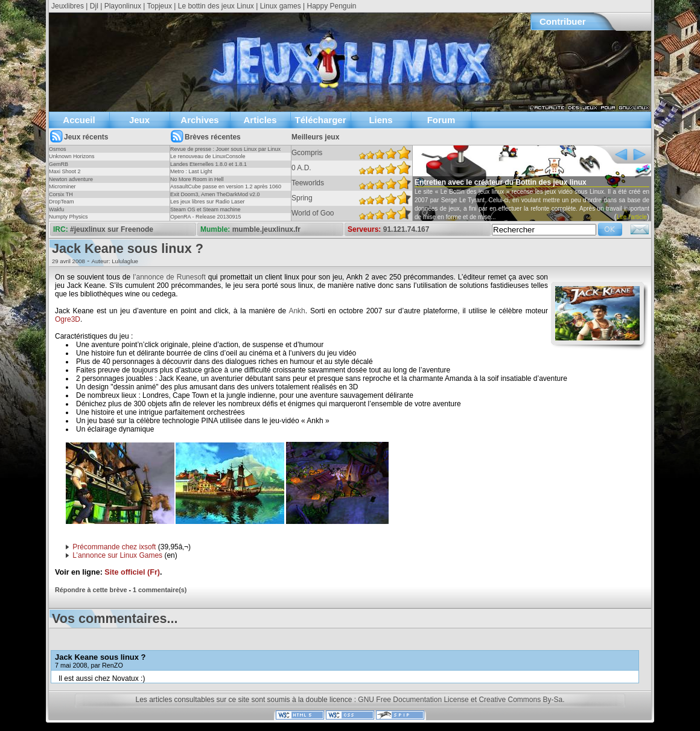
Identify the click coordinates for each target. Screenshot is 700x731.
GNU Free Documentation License (413, 700)
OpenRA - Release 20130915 (206, 217)
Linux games (281, 6)
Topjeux (160, 6)
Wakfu (56, 209)
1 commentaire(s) (160, 590)
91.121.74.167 (406, 229)
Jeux (139, 120)
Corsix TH (61, 194)
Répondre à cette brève (91, 590)
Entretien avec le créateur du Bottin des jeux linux (501, 182)
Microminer (62, 187)
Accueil (79, 120)
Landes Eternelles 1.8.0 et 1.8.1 (208, 164)
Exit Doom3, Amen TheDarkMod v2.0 (215, 194)
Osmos (58, 149)
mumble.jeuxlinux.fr (266, 229)
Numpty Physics (68, 217)
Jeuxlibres (68, 6)
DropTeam (62, 202)
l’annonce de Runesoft (169, 277)
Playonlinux (123, 6)
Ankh (297, 311)
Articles (260, 120)
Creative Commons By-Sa (520, 700)
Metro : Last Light (191, 171)
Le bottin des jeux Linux (216, 6)
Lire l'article (632, 217)
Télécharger (320, 120)
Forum (441, 120)
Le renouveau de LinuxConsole (208, 156)
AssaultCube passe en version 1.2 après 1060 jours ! (226, 190)
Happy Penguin (331, 6)
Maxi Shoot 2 (65, 171)
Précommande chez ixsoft (114, 547)
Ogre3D (68, 319)
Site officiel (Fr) (132, 572)
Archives (199, 120)
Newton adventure (71, 179)
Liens (380, 120)
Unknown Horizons (72, 156)
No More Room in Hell (197, 179)
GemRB (59, 164)
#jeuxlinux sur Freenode (112, 229)
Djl (94, 6)
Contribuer (563, 21)
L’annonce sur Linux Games (117, 555)
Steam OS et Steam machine (205, 209)
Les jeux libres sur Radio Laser (208, 202)
